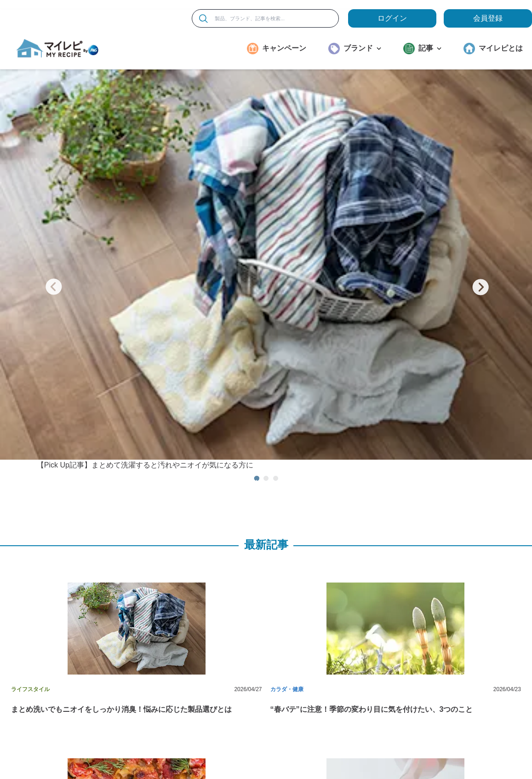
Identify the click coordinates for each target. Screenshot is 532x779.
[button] (132, 482)
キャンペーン (284, 48)
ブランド (362, 48)
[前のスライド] (54, 183)
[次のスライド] (481, 183)
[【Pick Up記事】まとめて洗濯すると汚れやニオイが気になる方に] (266, 176)
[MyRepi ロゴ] (57, 48)
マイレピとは (501, 48)
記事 (430, 48)
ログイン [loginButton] (392, 18)
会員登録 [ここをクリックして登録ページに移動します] (488, 18)
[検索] (203, 19)
